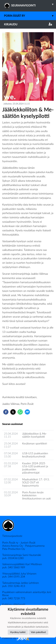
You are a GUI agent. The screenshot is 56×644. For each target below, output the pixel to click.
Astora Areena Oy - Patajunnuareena (23, 546)
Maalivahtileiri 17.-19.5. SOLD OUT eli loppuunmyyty (36, 482)
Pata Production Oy (14, 549)
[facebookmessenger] (27, 412)
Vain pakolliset (38, 632)
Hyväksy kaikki (18, 632)
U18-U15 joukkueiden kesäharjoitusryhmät (35, 455)
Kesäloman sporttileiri (35, 443)
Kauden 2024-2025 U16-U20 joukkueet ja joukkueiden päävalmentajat (35, 468)
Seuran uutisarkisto (15, 507)
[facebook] (6, 412)
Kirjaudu (28, 24)
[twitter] (13, 412)
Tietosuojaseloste (12, 536)
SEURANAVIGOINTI (30, 4)
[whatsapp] (20, 412)
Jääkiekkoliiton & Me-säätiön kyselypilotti (35, 435)
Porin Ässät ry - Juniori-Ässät (19, 543)
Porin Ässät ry (30, 16)
